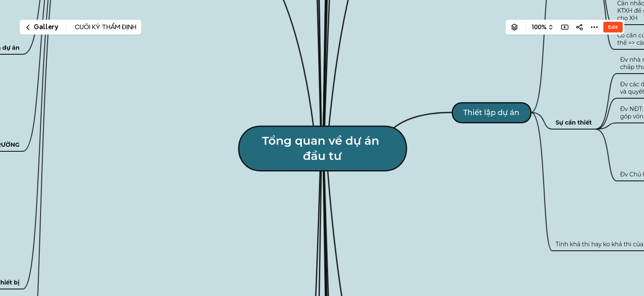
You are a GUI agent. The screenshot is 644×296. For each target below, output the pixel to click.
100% (539, 27)
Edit (613, 27)
